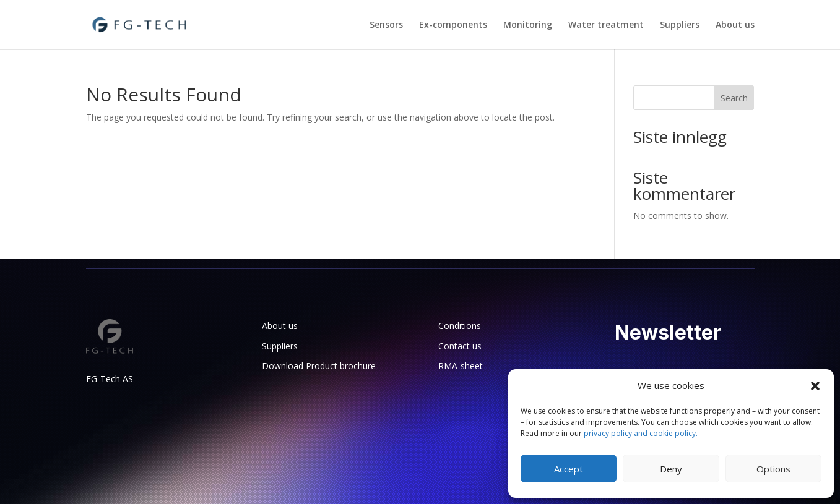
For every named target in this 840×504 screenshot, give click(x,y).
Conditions (460, 326)
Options (773, 469)
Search (734, 98)
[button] (815, 386)
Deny (671, 469)
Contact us (460, 346)
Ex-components (453, 25)
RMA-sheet (461, 366)
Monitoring (528, 25)
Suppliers (680, 25)
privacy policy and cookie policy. (641, 433)
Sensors (386, 25)
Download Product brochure (319, 366)
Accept (569, 469)
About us (735, 25)
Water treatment (606, 25)
